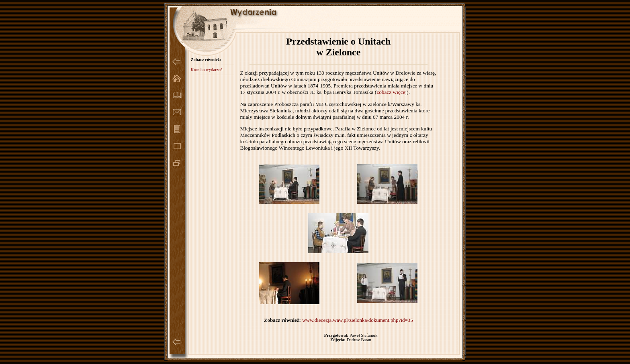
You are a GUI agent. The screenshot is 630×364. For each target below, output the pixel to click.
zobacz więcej (392, 92)
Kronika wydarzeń (206, 70)
